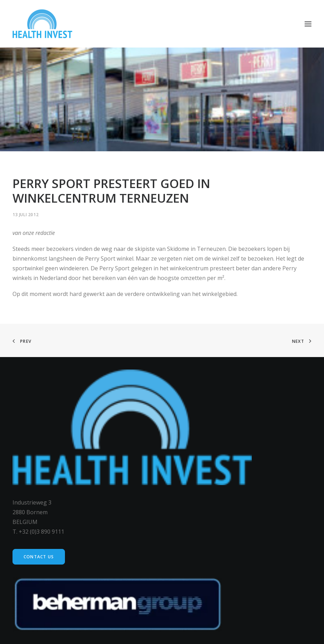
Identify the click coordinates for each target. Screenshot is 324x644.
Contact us (39, 557)
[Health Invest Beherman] (42, 24)
